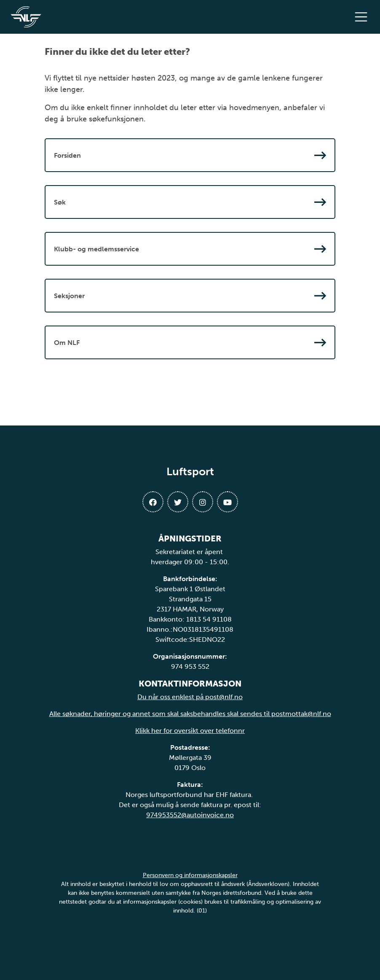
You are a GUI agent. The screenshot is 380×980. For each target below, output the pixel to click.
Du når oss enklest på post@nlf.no (190, 697)
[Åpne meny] (363, 17)
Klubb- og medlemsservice (190, 249)
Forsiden (190, 155)
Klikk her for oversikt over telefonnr (190, 731)
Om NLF (190, 342)
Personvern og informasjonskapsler (190, 875)
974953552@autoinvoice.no (190, 815)
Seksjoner (190, 296)
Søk (190, 202)
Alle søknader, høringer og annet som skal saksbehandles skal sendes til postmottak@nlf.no (190, 714)
